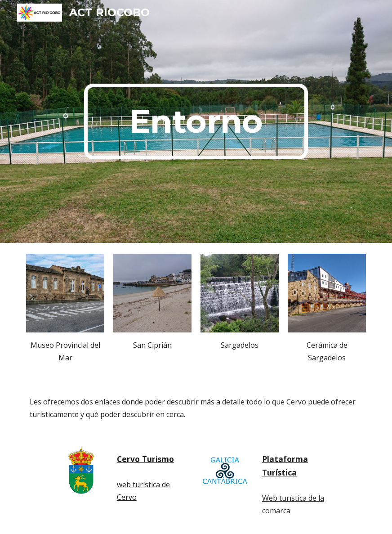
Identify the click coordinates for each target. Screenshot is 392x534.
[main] (196, 121)
